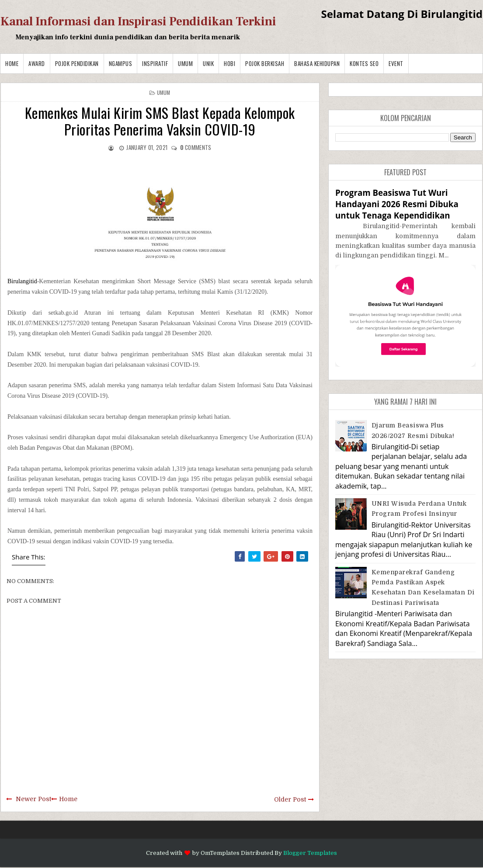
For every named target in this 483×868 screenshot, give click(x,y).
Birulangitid (22, 281)
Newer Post (33, 799)
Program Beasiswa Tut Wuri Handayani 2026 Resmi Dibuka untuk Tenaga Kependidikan (397, 204)
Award (37, 63)
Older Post (290, 799)
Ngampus (121, 63)
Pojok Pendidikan (77, 63)
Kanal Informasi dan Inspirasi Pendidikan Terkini (138, 21)
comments (196, 147)
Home (12, 63)
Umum (185, 63)
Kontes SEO (364, 63)
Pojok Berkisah (265, 63)
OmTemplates (220, 853)
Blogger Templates (310, 853)
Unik (208, 63)
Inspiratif (155, 63)
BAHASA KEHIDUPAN (317, 63)
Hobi (229, 63)
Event (396, 63)
